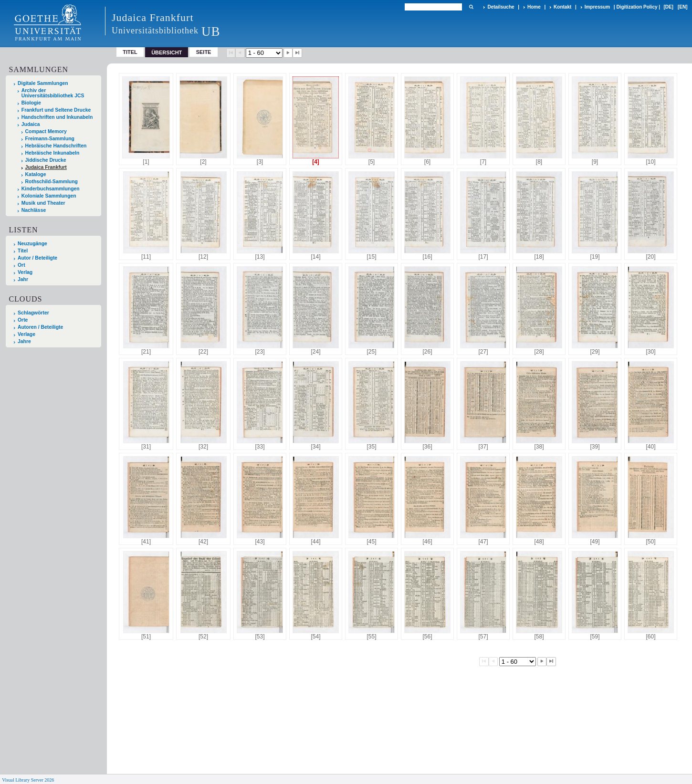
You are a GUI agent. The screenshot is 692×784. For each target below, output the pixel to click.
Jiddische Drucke (46, 160)
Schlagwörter (33, 313)
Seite (204, 52)
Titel (130, 52)
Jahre (24, 341)
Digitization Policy (637, 7)
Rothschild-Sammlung (52, 182)
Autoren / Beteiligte (40, 327)
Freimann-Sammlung (50, 139)
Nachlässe (34, 210)
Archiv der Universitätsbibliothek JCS (53, 93)
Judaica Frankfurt (46, 167)
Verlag (25, 272)
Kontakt (562, 7)
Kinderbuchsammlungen (51, 189)
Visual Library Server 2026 (28, 780)
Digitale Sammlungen (43, 83)
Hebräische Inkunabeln (52, 153)
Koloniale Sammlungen (49, 196)
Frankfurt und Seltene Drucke (56, 110)
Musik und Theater (43, 203)
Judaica (31, 124)
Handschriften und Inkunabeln (57, 117)
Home (534, 7)
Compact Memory (46, 131)
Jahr (23, 279)
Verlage (26, 334)
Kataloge (36, 174)
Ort (21, 265)
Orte (23, 320)
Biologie (31, 103)
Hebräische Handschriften (56, 146)
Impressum (597, 7)
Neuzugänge (32, 244)
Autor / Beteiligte (37, 258)
